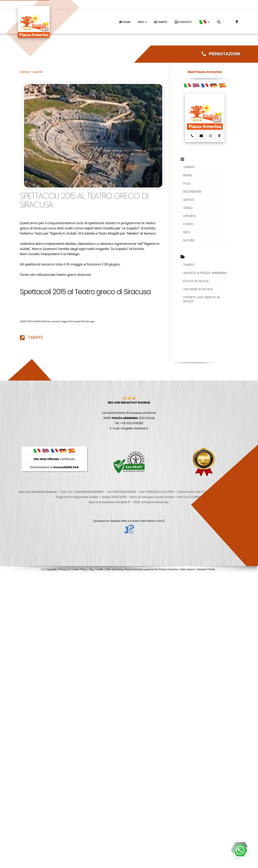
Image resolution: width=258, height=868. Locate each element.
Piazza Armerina (168, 569)
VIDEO (188, 208)
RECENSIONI (192, 192)
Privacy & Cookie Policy (73, 569)
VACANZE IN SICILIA (198, 289)
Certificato (54, 459)
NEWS (187, 175)
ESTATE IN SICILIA (196, 281)
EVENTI (188, 224)
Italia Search (187, 569)
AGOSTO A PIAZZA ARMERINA (205, 273)
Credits (99, 569)
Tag (91, 569)
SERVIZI (189, 200)
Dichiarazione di (54, 467)
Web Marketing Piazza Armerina (125, 569)
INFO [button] (142, 21)
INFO (187, 232)
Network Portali (206, 569)
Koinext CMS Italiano (143, 521)
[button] (204, 21)
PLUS (187, 183)
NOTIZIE (189, 240)
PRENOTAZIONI (221, 54)
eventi (38, 72)
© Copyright (50, 569)
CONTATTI (183, 21)
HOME (125, 21)
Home (25, 72)
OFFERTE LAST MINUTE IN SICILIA (201, 299)
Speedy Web (119, 521)
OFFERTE (189, 216)
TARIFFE (161, 21)
